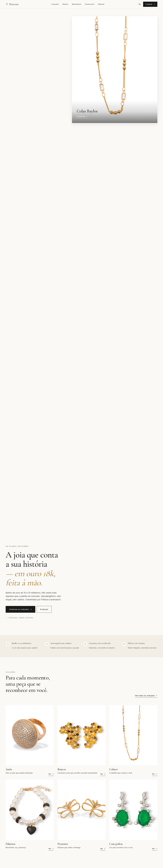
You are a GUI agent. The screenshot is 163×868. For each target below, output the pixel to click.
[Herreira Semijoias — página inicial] (12, 4)
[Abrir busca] (140, 4)
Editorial (101, 4)
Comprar (150, 4)
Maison (65, 4)
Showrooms (90, 4)
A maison (44, 609)
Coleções (55, 4)
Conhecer (82, 116)
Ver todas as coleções (146, 696)
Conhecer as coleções (20, 609)
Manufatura (77, 4)
